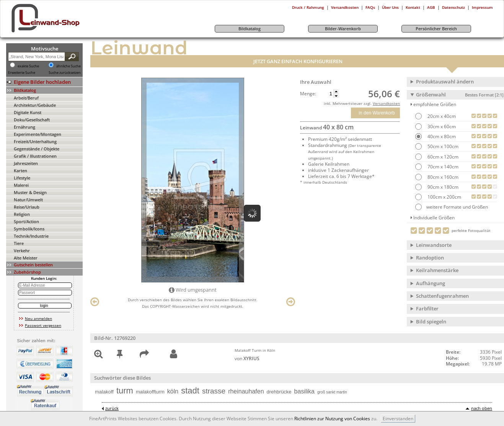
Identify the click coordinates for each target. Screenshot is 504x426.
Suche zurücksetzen (65, 73)
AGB (431, 7)
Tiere (19, 243)
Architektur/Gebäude (35, 105)
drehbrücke (279, 392)
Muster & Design (30, 192)
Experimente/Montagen (38, 134)
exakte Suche (28, 66)
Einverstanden (398, 419)
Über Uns (390, 7)
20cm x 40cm (441, 116)
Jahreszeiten (26, 163)
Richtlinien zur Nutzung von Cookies (332, 419)
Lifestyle (22, 178)
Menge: (308, 94)
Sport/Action (26, 221)
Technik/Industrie (31, 236)
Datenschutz (453, 7)
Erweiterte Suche (22, 73)
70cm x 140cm (442, 167)
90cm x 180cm (442, 187)
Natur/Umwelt (28, 200)
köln (173, 391)
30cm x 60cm (441, 126)
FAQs (370, 7)
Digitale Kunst (28, 112)
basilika (304, 391)
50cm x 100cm (442, 146)
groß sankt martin (332, 392)
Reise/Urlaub (27, 207)
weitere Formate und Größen (452, 207)
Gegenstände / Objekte (37, 149)
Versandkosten (345, 7)
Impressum (482, 7)
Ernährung (24, 127)
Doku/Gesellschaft (32, 120)
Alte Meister (26, 258)
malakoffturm (150, 392)
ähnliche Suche (69, 66)
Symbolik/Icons (29, 229)
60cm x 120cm (442, 157)
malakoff (104, 392)
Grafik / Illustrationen (35, 156)
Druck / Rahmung (308, 7)
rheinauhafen (246, 391)
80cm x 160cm (442, 177)
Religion (22, 214)
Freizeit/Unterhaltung (35, 141)
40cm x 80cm (441, 136)
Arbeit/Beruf (26, 98)
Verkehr (22, 251)
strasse (214, 391)
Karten (20, 171)
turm (125, 391)
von (247, 358)
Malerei (21, 185)
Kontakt (413, 7)
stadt (190, 391)
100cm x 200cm (444, 197)
